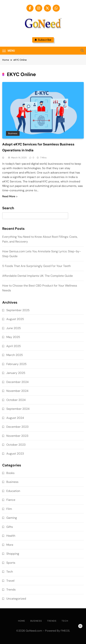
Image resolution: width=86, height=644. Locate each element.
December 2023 (17, 427)
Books (10, 473)
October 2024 (16, 400)
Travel (10, 581)
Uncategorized (16, 599)
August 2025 (15, 319)
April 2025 (14, 346)
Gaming (12, 518)
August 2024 (15, 418)
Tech (10, 572)
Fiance (11, 500)
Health (11, 536)
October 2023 (16, 445)
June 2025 (14, 328)
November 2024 (17, 391)
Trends (11, 590)
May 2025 (13, 337)
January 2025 (16, 373)
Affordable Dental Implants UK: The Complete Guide (38, 276)
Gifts (10, 527)
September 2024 (18, 409)
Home (22, 621)
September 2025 (18, 310)
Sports (11, 563)
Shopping (13, 554)
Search (8, 208)
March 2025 (15, 355)
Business (13, 133)
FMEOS (65, 631)
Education (13, 491)
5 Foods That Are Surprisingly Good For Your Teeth (36, 266)
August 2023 (15, 454)
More (10, 545)
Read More (10, 196)
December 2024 (17, 382)
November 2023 (17, 436)
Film (9, 509)
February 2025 (16, 364)
